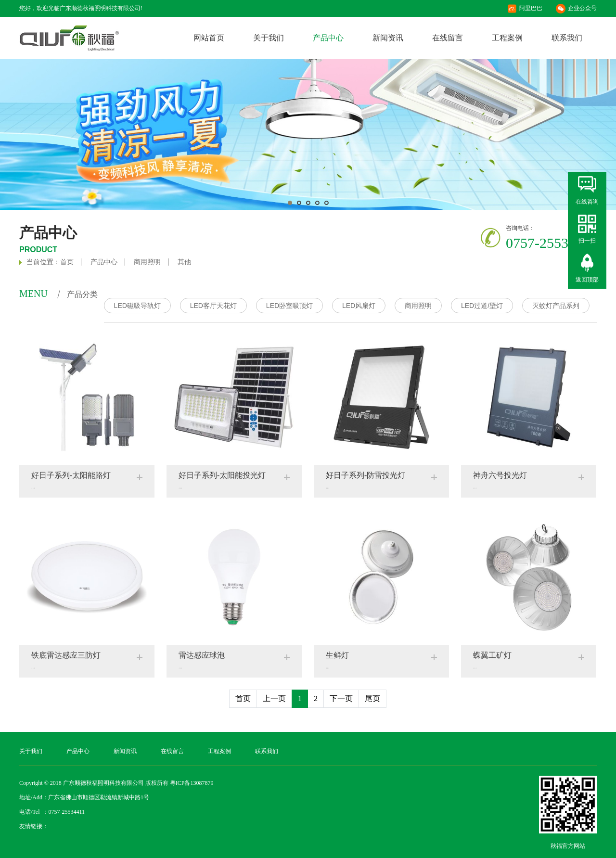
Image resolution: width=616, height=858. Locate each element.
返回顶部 (587, 280)
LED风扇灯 (359, 306)
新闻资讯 (388, 38)
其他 (184, 262)
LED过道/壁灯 (482, 306)
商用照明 (147, 262)
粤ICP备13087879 (192, 783)
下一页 (341, 698)
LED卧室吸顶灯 (289, 306)
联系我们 (567, 38)
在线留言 (448, 38)
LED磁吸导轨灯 (137, 306)
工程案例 (507, 38)
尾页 (372, 698)
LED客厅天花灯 (213, 306)
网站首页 (209, 38)
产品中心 (328, 38)
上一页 (274, 698)
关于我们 (269, 38)
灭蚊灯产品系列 (556, 306)
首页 (67, 262)
